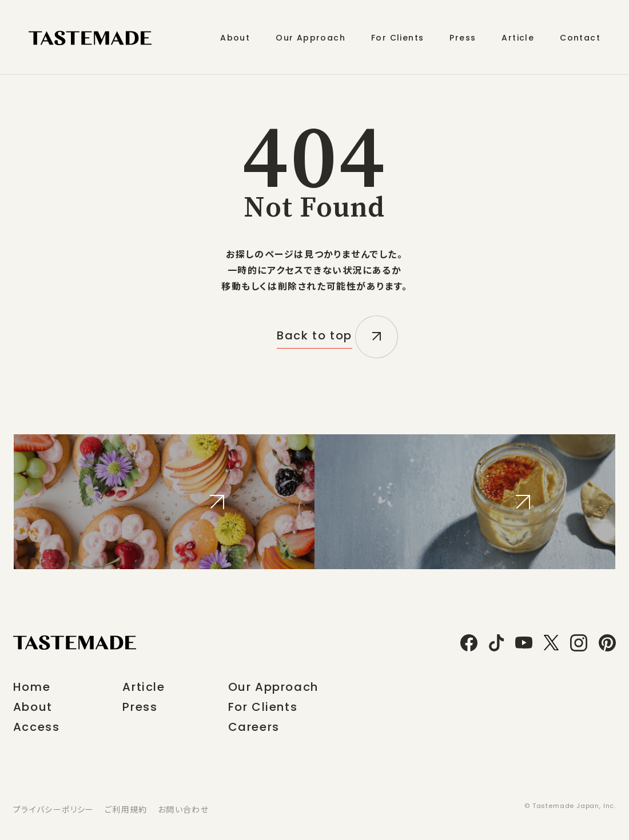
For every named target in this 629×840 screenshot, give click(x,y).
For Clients (263, 707)
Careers (254, 727)
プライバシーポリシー (54, 809)
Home (32, 687)
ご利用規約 (126, 809)
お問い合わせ (183, 809)
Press (140, 707)
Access (37, 727)
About (33, 707)
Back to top (314, 337)
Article (144, 687)
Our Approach (273, 687)
